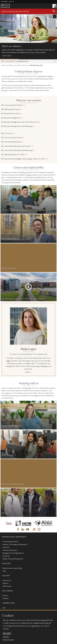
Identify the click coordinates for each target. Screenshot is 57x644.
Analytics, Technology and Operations (15, 544)
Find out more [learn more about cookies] (8, 639)
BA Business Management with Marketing (17, 126)
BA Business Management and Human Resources (20, 122)
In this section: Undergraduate (16, 61)
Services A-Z (7, 580)
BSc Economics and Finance (12, 137)
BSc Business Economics (10, 113)
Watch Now (28, 37)
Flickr (4, 571)
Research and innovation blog (12, 568)
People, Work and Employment (13, 559)
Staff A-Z (5, 583)
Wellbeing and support (47, 59)
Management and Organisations (13, 553)
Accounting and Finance (10, 541)
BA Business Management (11, 118)
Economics (6, 547)
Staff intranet (7, 586)
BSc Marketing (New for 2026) (13, 154)
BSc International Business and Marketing (17, 150)
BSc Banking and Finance (11, 109)
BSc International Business (11, 142)
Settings (6, 637)
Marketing (6, 556)
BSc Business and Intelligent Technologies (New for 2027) (23, 159)
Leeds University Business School (15, 11)
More (28, 199)
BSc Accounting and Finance (12, 105)
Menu (6, 6)
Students (6, 598)
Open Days (28, 59)
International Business (10, 550)
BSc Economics (7, 133)
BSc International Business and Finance (16, 146)
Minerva (5, 595)
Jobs (4, 608)
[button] (54, 11)
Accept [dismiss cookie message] (7, 633)
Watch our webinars (9, 59)
